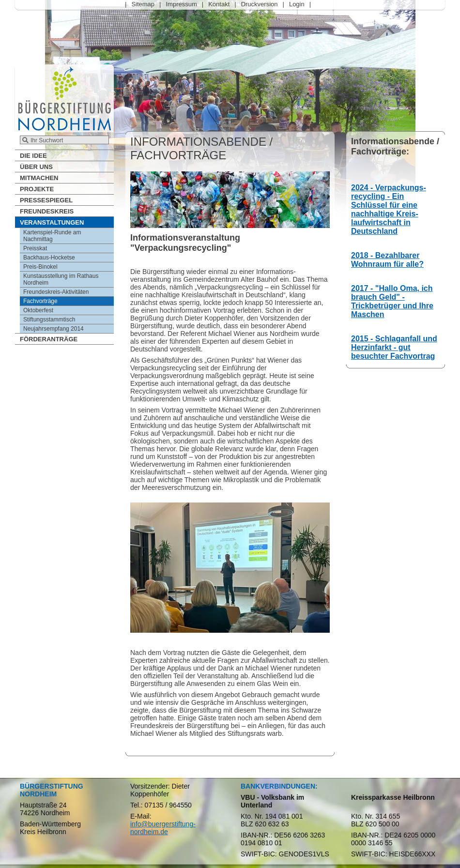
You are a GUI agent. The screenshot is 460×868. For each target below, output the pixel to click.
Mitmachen (39, 178)
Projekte (37, 189)
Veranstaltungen (52, 222)
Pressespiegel (46, 200)
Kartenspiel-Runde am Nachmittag (52, 236)
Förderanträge (49, 339)
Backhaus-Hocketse (49, 258)
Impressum (181, 4)
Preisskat (35, 248)
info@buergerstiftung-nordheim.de (163, 828)
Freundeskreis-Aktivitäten (56, 292)
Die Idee (33, 156)
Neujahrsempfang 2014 (54, 329)
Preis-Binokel (40, 267)
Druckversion (260, 4)
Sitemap (143, 4)
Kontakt (219, 4)
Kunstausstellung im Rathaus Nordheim (61, 279)
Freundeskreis (47, 211)
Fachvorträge (40, 301)
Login (297, 4)
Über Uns (36, 167)
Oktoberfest (38, 310)
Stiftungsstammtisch (49, 320)
